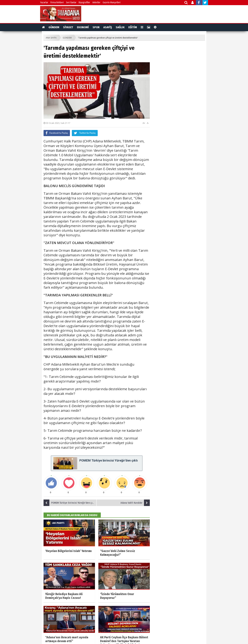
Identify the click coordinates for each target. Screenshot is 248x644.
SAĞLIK (120, 27)
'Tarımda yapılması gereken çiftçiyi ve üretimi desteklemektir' (108, 38)
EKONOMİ (83, 27)
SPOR (96, 27)
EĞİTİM (133, 27)
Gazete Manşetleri (112, 2)
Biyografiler (84, 2)
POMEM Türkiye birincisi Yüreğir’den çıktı (69, 503)
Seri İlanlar (71, 2)
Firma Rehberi (57, 2)
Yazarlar (44, 2)
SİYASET (68, 27)
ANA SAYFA (51, 38)
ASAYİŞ (108, 27)
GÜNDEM (54, 27)
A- (148, 123)
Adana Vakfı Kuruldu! (135, 503)
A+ (144, 123)
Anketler (96, 2)
